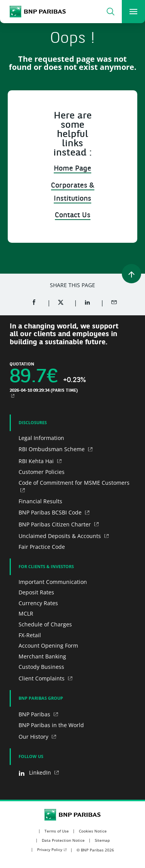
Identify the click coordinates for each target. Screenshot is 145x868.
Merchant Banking (42, 656)
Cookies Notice (93, 831)
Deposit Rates (36, 592)
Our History (34, 737)
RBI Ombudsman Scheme (52, 449)
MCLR (26, 613)
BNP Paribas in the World (51, 725)
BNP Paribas (35, 714)
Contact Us (73, 216)
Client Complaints (42, 678)
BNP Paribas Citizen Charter (55, 524)
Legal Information (41, 438)
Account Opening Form (48, 646)
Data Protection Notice (63, 840)
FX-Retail (30, 635)
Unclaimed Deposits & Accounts (61, 536)
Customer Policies (42, 472)
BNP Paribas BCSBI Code (51, 512)
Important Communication (53, 582)
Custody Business (41, 667)
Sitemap (102, 840)
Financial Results (40, 501)
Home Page (72, 169)
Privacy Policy (50, 849)
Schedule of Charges (45, 624)
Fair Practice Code (42, 547)
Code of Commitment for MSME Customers (74, 483)
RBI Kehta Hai (37, 461)
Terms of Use (57, 831)
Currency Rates (38, 603)
